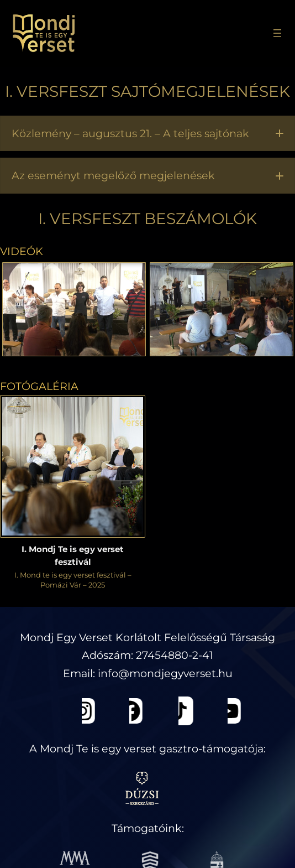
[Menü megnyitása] (277, 33)
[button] (147, 134)
